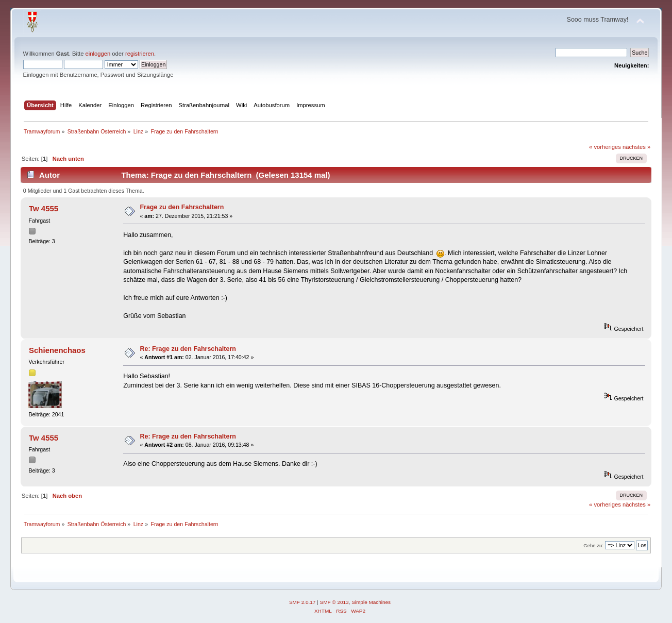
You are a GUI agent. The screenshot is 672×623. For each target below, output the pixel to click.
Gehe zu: (593, 545)
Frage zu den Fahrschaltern (182, 207)
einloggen (98, 54)
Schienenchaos (57, 350)
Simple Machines (371, 602)
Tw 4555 (44, 208)
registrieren (140, 54)
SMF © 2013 (334, 602)
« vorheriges (605, 147)
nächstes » (636, 147)
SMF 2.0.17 (303, 602)
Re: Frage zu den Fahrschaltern (188, 349)
